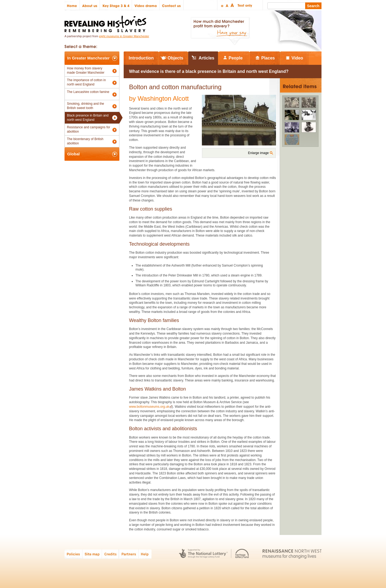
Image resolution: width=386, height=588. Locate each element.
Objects (175, 58)
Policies (73, 554)
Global (73, 154)
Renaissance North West (292, 554)
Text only (244, 5)
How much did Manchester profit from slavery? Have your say (220, 31)
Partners (129, 554)
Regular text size (227, 5)
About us (90, 5)
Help (145, 554)
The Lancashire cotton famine (88, 92)
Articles (207, 58)
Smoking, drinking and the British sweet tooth (86, 106)
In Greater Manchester (88, 58)
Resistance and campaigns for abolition (88, 129)
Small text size (222, 5)
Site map (92, 554)
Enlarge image (258, 153)
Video (297, 58)
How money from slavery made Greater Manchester (86, 70)
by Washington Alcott (159, 98)
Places (268, 58)
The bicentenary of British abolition (85, 141)
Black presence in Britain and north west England (88, 118)
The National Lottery (203, 554)
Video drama (146, 5)
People (236, 58)
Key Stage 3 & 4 (116, 5)
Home (72, 5)
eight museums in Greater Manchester (124, 36)
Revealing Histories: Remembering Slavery (106, 22)
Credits (110, 554)
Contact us (172, 5)
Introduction (141, 58)
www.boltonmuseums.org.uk (149, 407)
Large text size (232, 5)
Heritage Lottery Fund (242, 554)
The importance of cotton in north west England (86, 82)
